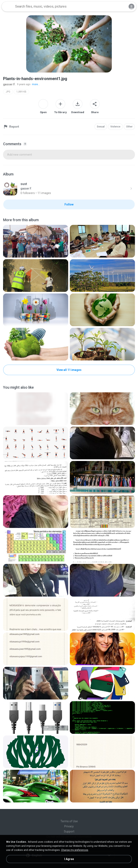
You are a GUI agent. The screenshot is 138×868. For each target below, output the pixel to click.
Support (69, 831)
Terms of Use (69, 821)
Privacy (69, 826)
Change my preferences (75, 850)
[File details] (36, 241)
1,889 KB (21, 92)
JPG (8, 92)
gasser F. (9, 84)
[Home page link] (8, 7)
